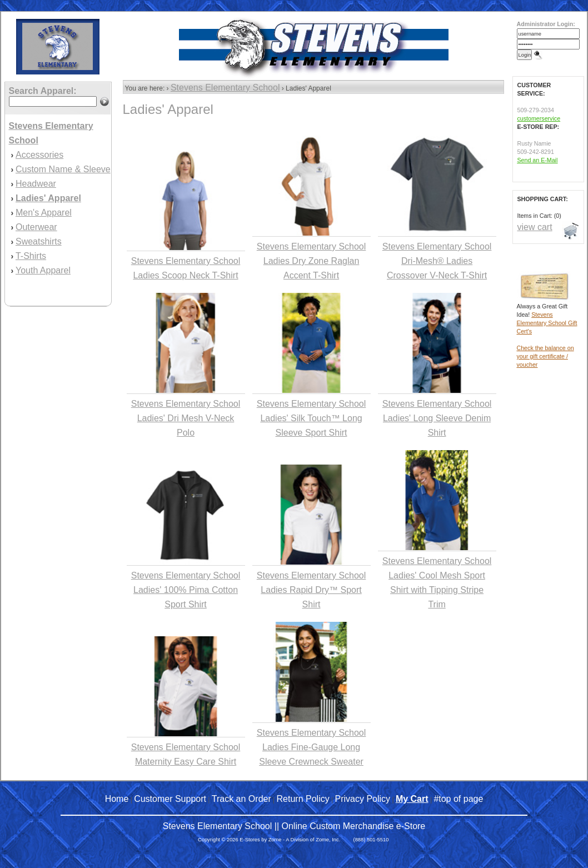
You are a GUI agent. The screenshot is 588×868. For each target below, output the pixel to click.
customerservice (539, 118)
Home (117, 799)
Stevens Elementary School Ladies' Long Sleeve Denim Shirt (437, 418)
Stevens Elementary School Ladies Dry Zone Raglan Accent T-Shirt (312, 261)
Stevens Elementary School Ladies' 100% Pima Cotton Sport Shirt (186, 590)
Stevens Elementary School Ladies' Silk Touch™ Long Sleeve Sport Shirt (312, 418)
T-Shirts (31, 256)
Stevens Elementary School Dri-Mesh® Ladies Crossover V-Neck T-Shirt (437, 261)
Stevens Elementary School (225, 88)
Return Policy (303, 799)
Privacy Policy (363, 799)
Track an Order (241, 799)
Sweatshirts (39, 241)
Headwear (36, 184)
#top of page (458, 799)
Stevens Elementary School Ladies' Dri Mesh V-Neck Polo (186, 418)
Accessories (39, 155)
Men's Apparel (44, 213)
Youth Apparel (43, 270)
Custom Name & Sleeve (63, 169)
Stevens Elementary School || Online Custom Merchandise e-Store (294, 826)
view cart (535, 227)
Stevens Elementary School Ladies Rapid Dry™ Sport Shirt (312, 590)
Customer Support (170, 799)
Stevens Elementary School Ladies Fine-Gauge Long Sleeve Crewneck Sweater (312, 747)
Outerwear (36, 227)
